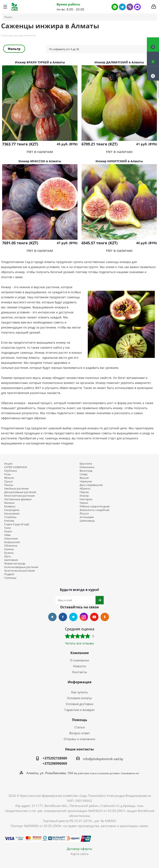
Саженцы (10, 578)
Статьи (80, 727)
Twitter (73, 617)
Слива (83, 474)
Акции (8, 464)
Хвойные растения (16, 489)
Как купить (80, 692)
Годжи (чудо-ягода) (17, 524)
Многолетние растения (19, 496)
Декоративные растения (20, 492)
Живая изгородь (15, 564)
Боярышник (12, 542)
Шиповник (11, 560)
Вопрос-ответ (80, 733)
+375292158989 (55, 758)
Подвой (9, 574)
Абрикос (85, 489)
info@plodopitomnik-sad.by (103, 759)
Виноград (86, 471)
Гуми (7, 528)
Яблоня (9, 478)
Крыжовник (12, 514)
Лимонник (11, 539)
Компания (79, 653)
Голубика (10, 517)
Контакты (80, 672)
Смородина (12, 510)
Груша (8, 481)
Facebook (63, 617)
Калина (9, 549)
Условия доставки (80, 704)
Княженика (87, 467)
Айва (7, 535)
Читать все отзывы (79, 643)
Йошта (84, 514)
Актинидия (87, 517)
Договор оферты (79, 849)
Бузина (9, 553)
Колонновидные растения (21, 567)
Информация (79, 682)
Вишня (84, 478)
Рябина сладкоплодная (95, 506)
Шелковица (87, 521)
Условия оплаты (79, 698)
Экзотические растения (19, 571)
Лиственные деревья (18, 499)
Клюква (9, 521)
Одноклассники (105, 617)
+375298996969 (55, 763)
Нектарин (86, 499)
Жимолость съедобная (94, 510)
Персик (84, 492)
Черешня (86, 481)
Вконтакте (52, 617)
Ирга (7, 556)
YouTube (94, 617)
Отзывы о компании (79, 739)
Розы (8, 474)
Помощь (80, 720)
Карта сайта (79, 854)
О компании (79, 660)
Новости (80, 666)
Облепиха (11, 546)
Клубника (10, 471)
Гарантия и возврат (80, 710)
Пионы (9, 485)
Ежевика (10, 506)
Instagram (84, 617)
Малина (9, 503)
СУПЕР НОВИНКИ (16, 467)
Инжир (84, 496)
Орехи (84, 503)
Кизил (8, 531)
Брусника (86, 464)
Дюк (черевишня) (91, 485)
